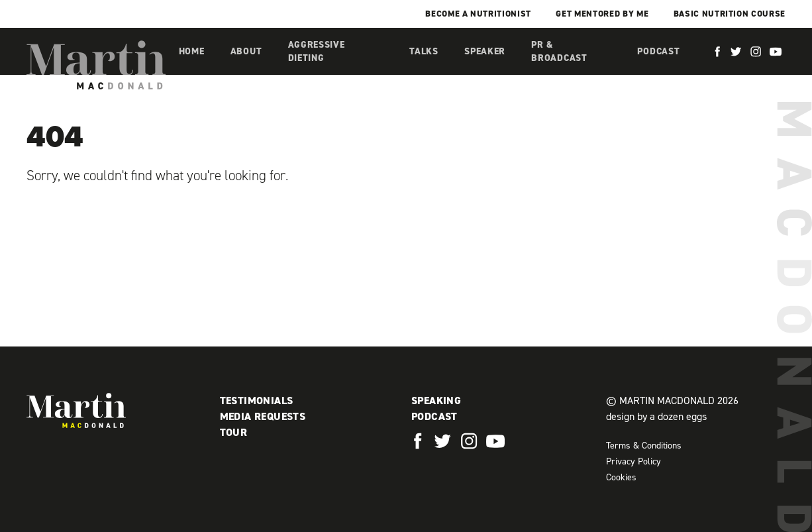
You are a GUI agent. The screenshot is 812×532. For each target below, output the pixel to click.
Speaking (436, 400)
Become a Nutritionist (478, 14)
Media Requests (263, 416)
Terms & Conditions (644, 446)
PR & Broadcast (559, 51)
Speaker (485, 51)
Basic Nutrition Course (730, 14)
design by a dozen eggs (656, 416)
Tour (234, 432)
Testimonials (257, 400)
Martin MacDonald (96, 65)
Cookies (621, 477)
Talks (424, 51)
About (246, 51)
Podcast (658, 51)
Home (192, 51)
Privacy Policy (634, 461)
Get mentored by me (602, 14)
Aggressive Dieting (317, 51)
